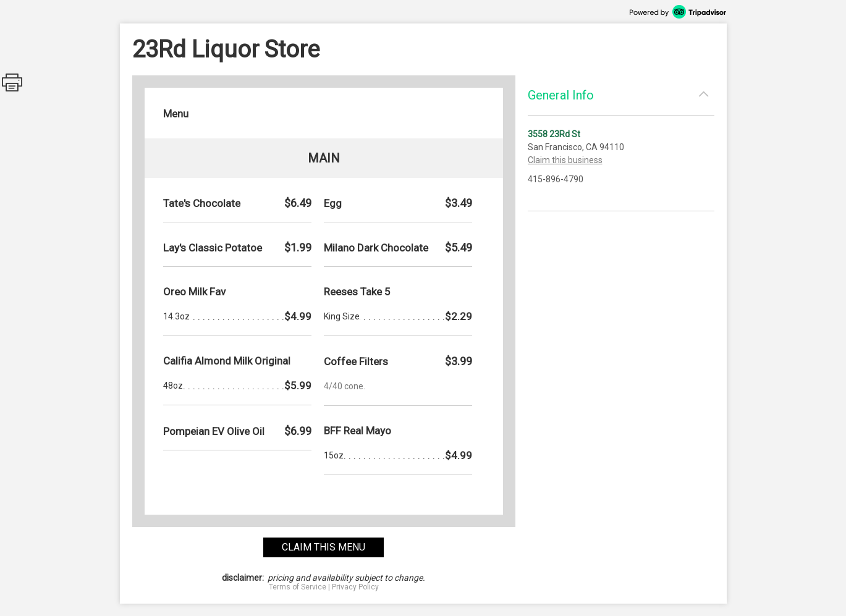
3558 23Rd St (554, 134)
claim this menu (324, 547)
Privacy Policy (355, 587)
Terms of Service (298, 587)
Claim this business (565, 160)
